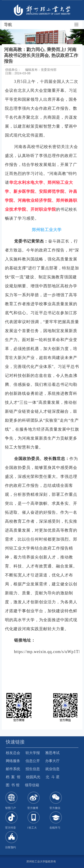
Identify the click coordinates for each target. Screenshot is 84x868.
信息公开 (33, 761)
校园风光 (33, 777)
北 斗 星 (53, 777)
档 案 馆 (13, 777)
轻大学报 (33, 753)
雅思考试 (52, 753)
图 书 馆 (13, 785)
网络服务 (13, 761)
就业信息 (52, 769)
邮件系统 (13, 769)
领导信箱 (32, 785)
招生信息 (33, 769)
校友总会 (13, 753)
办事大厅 (52, 761)
